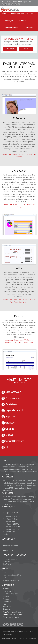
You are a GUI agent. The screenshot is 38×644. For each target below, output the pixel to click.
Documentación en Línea (12, 575)
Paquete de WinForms (11, 519)
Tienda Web (7, 601)
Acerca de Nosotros (10, 594)
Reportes (29, 13)
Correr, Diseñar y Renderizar (23, 343)
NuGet (26, 49)
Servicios (6, 596)
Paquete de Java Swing (11, 526)
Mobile (5, 534)
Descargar (10, 49)
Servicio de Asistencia (11, 580)
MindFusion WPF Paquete (19, 381)
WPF (22, 13)
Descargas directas (10, 559)
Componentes (13, 13)
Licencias (6, 561)
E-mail (5, 573)
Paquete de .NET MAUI (11, 524)
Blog (4, 604)
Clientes (6, 589)
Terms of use (23, 639)
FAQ (4, 578)
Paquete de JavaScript (11, 516)
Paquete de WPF (9, 521)
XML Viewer (7, 564)
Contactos (6, 599)
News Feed (7, 606)
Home (4, 13)
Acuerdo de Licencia (9, 639)
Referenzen (7, 591)
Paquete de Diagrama (11, 529)
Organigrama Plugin (10, 545)
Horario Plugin (8, 550)
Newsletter (7, 609)
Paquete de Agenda (10, 532)
